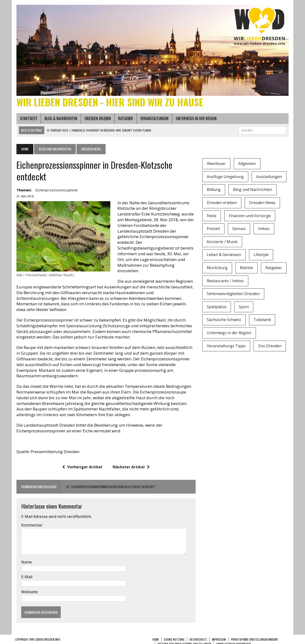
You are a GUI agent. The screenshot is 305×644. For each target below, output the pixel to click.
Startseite (27, 120)
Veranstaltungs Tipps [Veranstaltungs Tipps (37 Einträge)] (227, 347)
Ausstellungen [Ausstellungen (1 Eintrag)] (269, 178)
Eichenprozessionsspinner (56, 191)
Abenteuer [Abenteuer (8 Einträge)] (217, 165)
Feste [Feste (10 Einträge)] (212, 217)
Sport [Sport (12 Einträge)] (244, 308)
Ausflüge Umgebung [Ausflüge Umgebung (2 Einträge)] (226, 178)
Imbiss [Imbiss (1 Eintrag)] (264, 230)
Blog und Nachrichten (54, 150)
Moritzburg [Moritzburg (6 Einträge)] (218, 269)
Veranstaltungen (153, 120)
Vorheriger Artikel (82, 463)
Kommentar (31, 521)
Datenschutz (198, 635)
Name (25, 557)
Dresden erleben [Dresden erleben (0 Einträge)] (222, 204)
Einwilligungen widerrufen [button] (234, 639)
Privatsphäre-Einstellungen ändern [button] (254, 635)
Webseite (28, 587)
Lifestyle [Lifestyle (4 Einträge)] (262, 256)
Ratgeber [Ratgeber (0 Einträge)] (274, 269)
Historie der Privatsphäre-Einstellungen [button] (184, 639)
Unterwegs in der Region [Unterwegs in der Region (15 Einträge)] (230, 334)
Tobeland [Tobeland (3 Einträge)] (263, 321)
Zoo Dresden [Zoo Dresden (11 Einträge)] (270, 347)
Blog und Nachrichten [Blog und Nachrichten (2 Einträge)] (253, 191)
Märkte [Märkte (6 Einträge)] (247, 269)
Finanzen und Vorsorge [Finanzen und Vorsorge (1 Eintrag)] (250, 217)
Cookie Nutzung (174, 635)
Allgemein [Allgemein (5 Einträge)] (248, 165)
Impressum (219, 635)
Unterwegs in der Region (195, 120)
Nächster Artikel (131, 463)
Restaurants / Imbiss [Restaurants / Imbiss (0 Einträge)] (226, 282)
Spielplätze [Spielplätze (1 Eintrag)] (217, 308)
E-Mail (26, 572)
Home (156, 635)
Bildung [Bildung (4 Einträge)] (214, 191)
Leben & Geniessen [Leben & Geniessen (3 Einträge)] (224, 256)
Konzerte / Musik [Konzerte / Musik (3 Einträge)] (223, 243)
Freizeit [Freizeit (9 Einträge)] (214, 230)
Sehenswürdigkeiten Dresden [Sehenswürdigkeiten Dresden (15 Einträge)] (234, 295)
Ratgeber (124, 120)
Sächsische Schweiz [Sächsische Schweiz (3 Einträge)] (224, 321)
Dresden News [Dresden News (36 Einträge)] (263, 204)
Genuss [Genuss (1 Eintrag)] (239, 230)
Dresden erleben (97, 120)
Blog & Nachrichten (60, 120)
